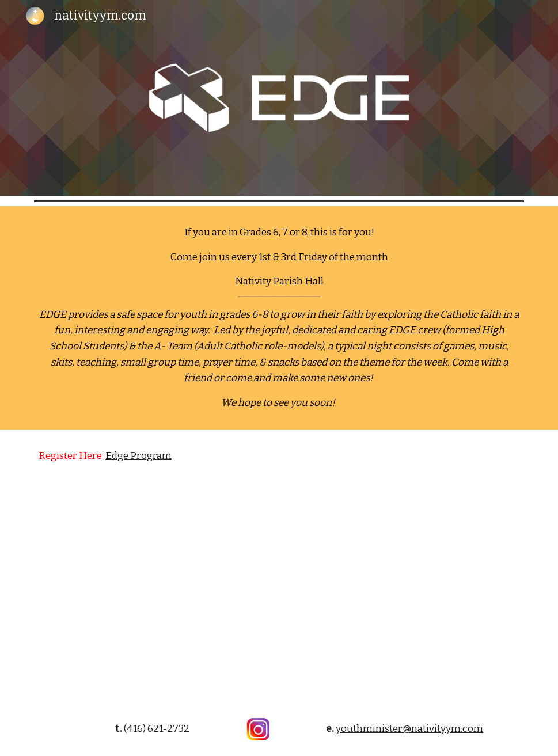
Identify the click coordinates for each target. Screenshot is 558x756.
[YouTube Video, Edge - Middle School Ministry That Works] (279, 592)
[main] (279, 318)
